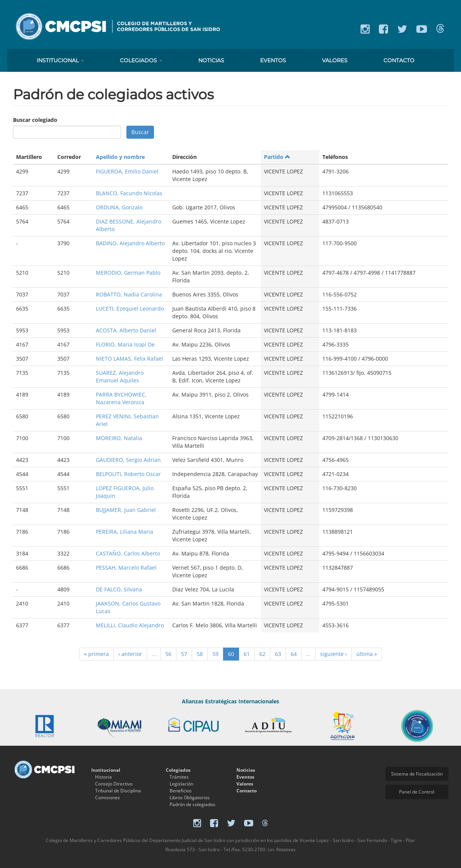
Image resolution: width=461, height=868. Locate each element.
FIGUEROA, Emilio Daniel (127, 171)
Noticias (211, 60)
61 (247, 654)
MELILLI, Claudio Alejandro (130, 625)
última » (367, 654)
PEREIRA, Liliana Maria (125, 532)
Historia (104, 777)
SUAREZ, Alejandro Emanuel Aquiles (120, 377)
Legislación (181, 784)
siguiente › (333, 654)
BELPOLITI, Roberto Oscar (128, 474)
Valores (335, 60)
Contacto (399, 60)
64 (294, 654)
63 (278, 654)
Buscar (140, 132)
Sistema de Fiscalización (417, 774)
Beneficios (181, 791)
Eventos (273, 60)
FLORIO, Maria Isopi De (125, 344)
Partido (277, 157)
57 (184, 654)
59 (215, 654)
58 (200, 654)
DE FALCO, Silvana (119, 589)
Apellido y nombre (120, 157)
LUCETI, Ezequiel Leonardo (130, 308)
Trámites (179, 777)
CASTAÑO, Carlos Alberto (128, 553)
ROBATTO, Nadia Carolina (129, 294)
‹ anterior (130, 654)
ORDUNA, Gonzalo (119, 207)
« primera (96, 654)
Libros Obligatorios (190, 798)
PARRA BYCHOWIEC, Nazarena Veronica (121, 398)
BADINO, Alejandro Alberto (130, 243)
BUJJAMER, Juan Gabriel (126, 510)
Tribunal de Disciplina (118, 791)
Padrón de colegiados (192, 804)
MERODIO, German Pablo (128, 273)
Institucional (60, 60)
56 (168, 654)
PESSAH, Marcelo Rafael (126, 568)
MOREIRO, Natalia (119, 438)
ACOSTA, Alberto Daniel (126, 330)
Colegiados (141, 60)
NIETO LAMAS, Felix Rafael (129, 359)
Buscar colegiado (35, 120)
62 (262, 654)
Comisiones (108, 798)
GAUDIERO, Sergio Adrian (128, 460)
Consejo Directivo (114, 784)
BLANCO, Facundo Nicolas (129, 193)
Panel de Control (417, 792)
